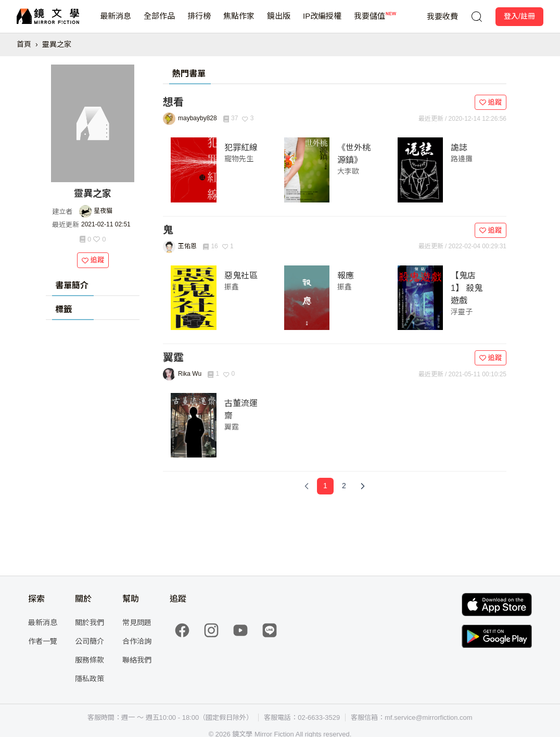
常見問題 (137, 622)
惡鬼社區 (241, 276)
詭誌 (459, 148)
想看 (173, 102)
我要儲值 (370, 22)
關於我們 (90, 622)
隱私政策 (90, 679)
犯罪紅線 (241, 148)
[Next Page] (363, 486)
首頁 (24, 44)
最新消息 (116, 22)
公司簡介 (90, 641)
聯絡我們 (137, 660)
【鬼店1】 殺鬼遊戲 (467, 288)
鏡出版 (279, 22)
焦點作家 (239, 22)
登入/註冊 (519, 16)
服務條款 (90, 660)
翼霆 (173, 358)
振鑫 (232, 287)
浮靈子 (462, 312)
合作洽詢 (137, 641)
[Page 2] (344, 486)
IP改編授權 (322, 22)
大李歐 (348, 171)
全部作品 (159, 22)
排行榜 (199, 22)
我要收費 (442, 16)
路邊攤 (462, 159)
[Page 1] (325, 486)
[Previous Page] (307, 486)
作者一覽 (43, 641)
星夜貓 (103, 211)
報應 (346, 276)
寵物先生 (239, 159)
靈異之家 (57, 44)
